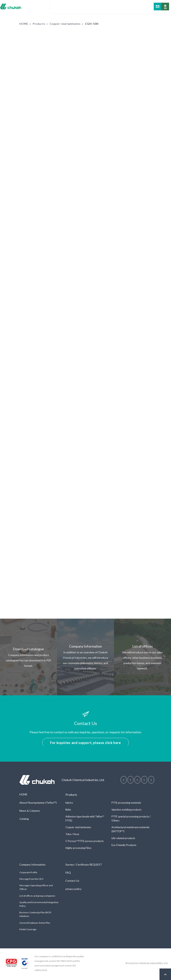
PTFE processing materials (126, 804)
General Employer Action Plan (35, 924)
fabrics (69, 804)
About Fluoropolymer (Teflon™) (38, 804)
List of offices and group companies (37, 897)
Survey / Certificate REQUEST (84, 866)
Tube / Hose (72, 836)
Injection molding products (126, 811)
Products (39, 24)
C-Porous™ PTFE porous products (85, 843)
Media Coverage (28, 931)
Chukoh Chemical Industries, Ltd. (11, 7)
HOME (24, 24)
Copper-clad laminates (65, 24)
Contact (158, 7)
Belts (68, 811)
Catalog (24, 820)
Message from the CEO (31, 881)
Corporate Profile (28, 874)
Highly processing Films (78, 849)
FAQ (68, 874)
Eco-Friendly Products (124, 847)
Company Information (32, 866)
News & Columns (30, 812)
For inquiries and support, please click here (85, 743)
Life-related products (123, 840)
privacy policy (73, 890)
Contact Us (72, 882)
